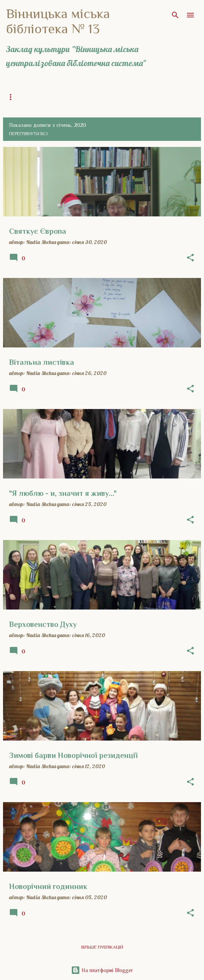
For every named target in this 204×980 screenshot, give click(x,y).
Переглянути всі (28, 134)
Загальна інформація (91, 97)
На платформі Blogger (102, 970)
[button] (190, 258)
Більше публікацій (102, 947)
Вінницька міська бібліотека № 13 (58, 21)
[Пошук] (175, 15)
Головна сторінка (28, 97)
